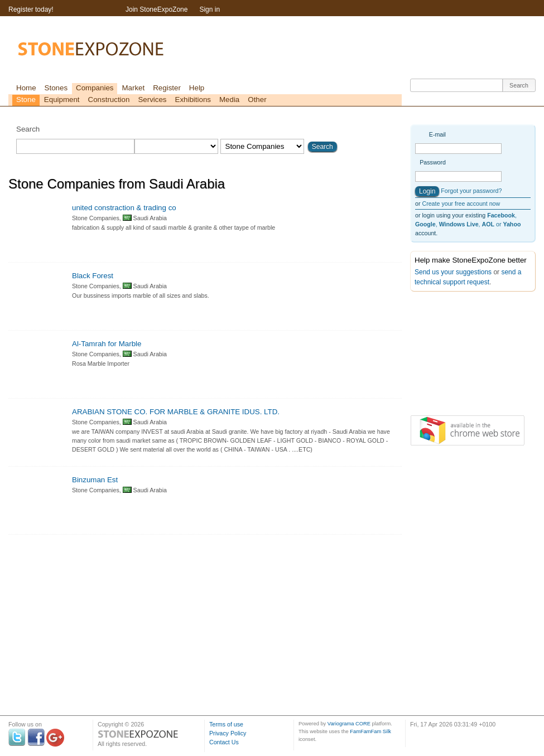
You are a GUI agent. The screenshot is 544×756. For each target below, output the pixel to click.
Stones (56, 88)
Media (229, 100)
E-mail (437, 134)
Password (433, 162)
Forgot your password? (471, 191)
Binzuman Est (95, 480)
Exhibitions (193, 100)
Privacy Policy (228, 733)
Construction (109, 100)
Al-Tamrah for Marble (107, 344)
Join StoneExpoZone (157, 9)
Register (167, 88)
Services (152, 100)
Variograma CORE (349, 724)
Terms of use (226, 724)
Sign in (210, 9)
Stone (26, 100)
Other (257, 100)
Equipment (62, 100)
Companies (95, 88)
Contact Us (224, 742)
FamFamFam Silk (370, 731)
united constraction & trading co (124, 208)
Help (197, 88)
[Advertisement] (466, 356)
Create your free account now (461, 203)
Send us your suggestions (453, 272)
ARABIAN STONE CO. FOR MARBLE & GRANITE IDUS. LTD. (176, 412)
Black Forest (93, 276)
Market (133, 88)
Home (26, 88)
